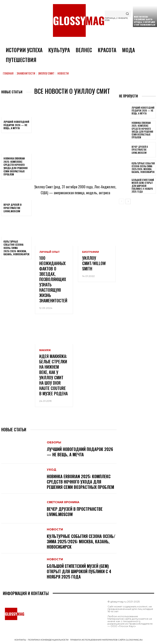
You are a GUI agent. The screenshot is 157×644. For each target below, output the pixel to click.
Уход (52, 470)
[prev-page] (122, 201)
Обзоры (54, 442)
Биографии (91, 252)
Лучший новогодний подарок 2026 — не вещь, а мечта (16, 125)
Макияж (45, 350)
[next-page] (128, 201)
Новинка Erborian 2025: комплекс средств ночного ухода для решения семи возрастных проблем (16, 166)
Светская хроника (63, 502)
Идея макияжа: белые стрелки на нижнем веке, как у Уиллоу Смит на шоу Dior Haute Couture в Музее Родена (53, 375)
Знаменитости (26, 73)
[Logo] (78, 20)
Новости (55, 529)
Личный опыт (49, 252)
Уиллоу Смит (46, 73)
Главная (8, 73)
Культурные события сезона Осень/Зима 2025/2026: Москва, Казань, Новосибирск (16, 248)
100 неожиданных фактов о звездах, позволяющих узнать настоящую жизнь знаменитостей (53, 279)
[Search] (127, 14)
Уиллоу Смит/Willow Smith (94, 263)
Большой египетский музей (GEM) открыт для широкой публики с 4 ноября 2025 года (79, 571)
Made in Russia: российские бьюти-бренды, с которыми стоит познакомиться (145, 21)
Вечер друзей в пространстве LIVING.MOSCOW (12, 208)
